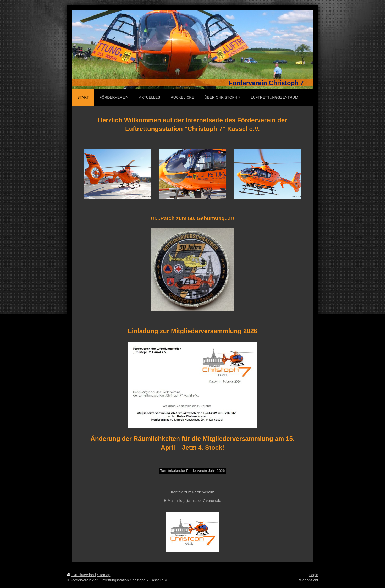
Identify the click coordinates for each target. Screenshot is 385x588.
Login (314, 575)
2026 (221, 471)
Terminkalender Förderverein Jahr (188, 471)
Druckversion (81, 575)
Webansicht (309, 580)
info (199, 501)
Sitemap (104, 575)
